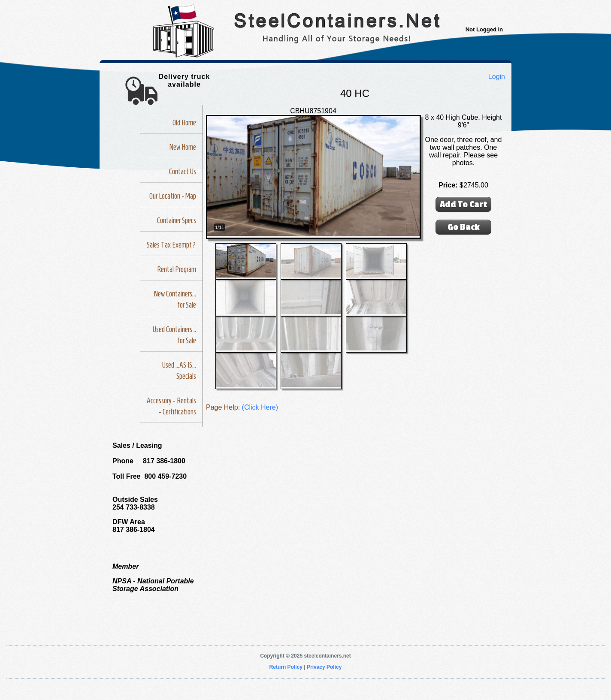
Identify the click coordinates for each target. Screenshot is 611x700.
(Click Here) (260, 407)
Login (497, 77)
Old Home (184, 123)
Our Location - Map (173, 196)
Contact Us (183, 172)
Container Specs (177, 220)
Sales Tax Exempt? (171, 245)
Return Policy (286, 667)
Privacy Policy (324, 667)
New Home (183, 147)
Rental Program (177, 269)
